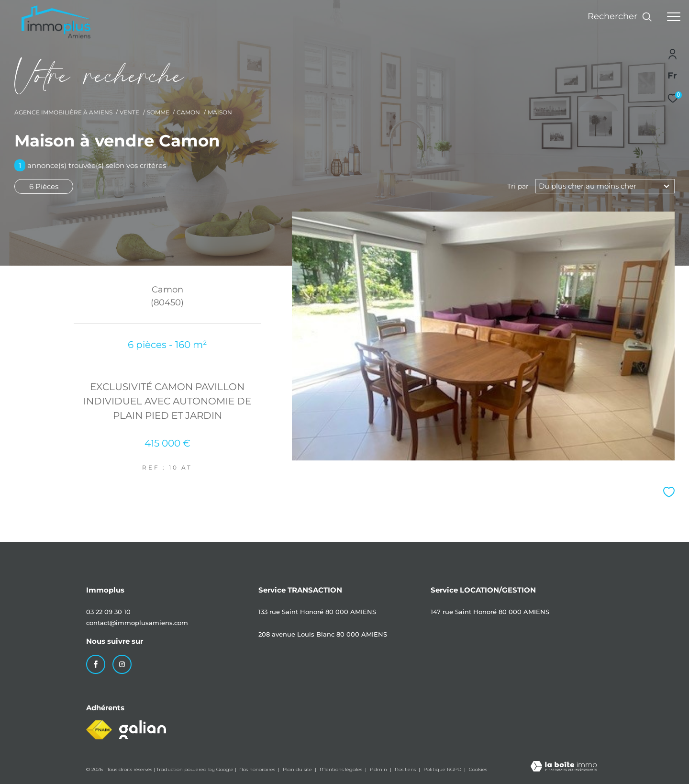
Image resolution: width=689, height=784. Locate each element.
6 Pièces (44, 186)
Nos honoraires (258, 769)
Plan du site (298, 769)
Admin (379, 769)
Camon (188, 112)
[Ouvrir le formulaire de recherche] (620, 17)
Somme (158, 112)
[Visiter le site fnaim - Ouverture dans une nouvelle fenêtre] (99, 730)
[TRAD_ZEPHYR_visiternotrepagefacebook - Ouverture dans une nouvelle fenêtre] (96, 664)
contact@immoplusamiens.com (137, 623)
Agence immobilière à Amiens (63, 112)
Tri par (518, 186)
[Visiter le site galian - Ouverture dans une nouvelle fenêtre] (143, 730)
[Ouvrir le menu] (674, 17)
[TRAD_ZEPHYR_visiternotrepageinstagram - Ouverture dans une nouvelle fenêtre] (122, 664)
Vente (129, 112)
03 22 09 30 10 (108, 612)
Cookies (478, 770)
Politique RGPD (442, 769)
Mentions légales (342, 769)
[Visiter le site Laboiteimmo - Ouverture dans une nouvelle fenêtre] (564, 767)
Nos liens (406, 769)
